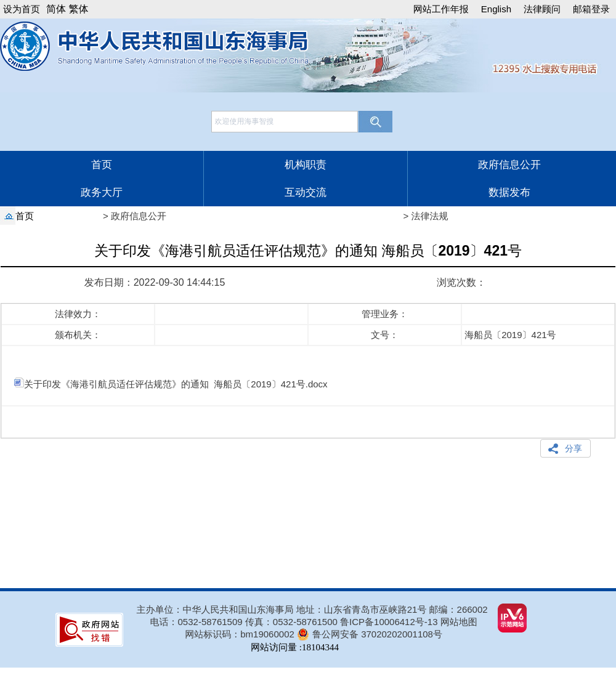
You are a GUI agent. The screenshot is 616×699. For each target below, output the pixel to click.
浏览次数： (461, 282)
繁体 (78, 9)
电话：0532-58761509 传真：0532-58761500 (245, 622)
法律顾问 (542, 9)
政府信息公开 (509, 165)
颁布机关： (78, 335)
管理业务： (385, 314)
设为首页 (22, 9)
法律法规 (430, 216)
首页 (102, 165)
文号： (385, 335)
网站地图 (459, 622)
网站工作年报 (441, 9)
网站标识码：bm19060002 (240, 634)
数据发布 (509, 192)
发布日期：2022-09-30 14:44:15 (155, 282)
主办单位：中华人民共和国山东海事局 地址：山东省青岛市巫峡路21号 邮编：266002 (312, 609)
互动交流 (306, 192)
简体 (56, 9)
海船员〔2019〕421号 (509, 335)
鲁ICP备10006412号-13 (389, 622)
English (496, 9)
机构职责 (306, 165)
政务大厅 (102, 192)
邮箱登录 (591, 9)
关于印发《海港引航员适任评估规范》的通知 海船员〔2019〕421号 (308, 255)
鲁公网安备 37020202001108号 (377, 634)
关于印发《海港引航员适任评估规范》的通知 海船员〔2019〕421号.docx (171, 384)
